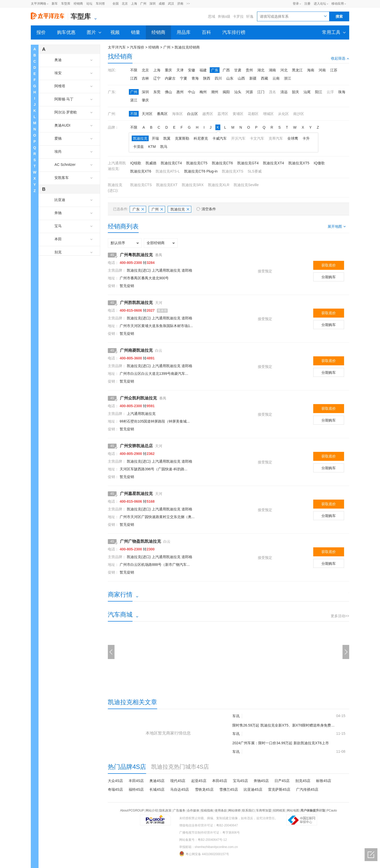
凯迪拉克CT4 (171, 163)
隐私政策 (165, 810)
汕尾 (307, 92)
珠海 (342, 92)
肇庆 (145, 100)
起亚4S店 (199, 781)
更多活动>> (340, 616)
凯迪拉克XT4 (273, 163)
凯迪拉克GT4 (248, 163)
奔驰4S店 (261, 781)
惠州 (180, 92)
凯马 (164, 147)
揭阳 (226, 92)
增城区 (268, 114)
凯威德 (151, 163)
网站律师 (234, 810)
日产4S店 (282, 781)
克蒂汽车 (276, 138)
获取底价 (329, 265)
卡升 (306, 138)
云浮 (330, 92)
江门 (261, 92)
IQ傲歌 (319, 163)
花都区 (253, 114)
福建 (203, 70)
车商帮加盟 (264, 810)
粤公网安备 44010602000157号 (204, 854)
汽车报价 (137, 47)
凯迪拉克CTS (141, 185)
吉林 (145, 78)
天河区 (147, 114)
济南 (180, 4)
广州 (143, 4)
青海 (195, 78)
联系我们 (248, 810)
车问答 (100, 4)
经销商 (78, 4)
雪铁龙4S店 (204, 789)
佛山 (168, 92)
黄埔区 (238, 114)
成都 (162, 4)
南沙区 (299, 114)
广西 (226, 70)
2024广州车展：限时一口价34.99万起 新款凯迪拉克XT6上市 (281, 743)
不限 (134, 70)
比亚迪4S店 (253, 789)
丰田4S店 (136, 781)
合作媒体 (193, 810)
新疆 (253, 78)
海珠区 (177, 114)
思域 (212, 16)
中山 (192, 92)
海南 (311, 70)
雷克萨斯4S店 (279, 789)
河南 (322, 70)
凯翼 (167, 138)
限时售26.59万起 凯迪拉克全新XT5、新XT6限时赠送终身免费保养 (284, 725)
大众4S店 (115, 781)
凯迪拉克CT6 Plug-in (201, 171)
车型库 (66, 4)
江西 (134, 78)
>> (188, 4)
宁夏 (184, 78)
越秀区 (208, 114)
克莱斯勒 (182, 138)
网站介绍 (152, 810)
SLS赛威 (254, 171)
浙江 (288, 78)
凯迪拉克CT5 (197, 163)
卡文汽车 (257, 138)
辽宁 (157, 78)
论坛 (89, 4)
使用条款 (221, 810)
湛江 (134, 100)
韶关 (296, 92)
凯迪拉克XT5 (299, 163)
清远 (284, 92)
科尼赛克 (201, 138)
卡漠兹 (138, 147)
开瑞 (155, 138)
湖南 (272, 70)
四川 (218, 78)
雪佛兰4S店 (229, 789)
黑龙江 (297, 70)
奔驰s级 (224, 16)
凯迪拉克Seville (246, 185)
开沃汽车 (238, 138)
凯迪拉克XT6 (141, 171)
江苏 (334, 70)
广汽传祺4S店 (307, 789)
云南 (276, 78)
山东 (230, 78)
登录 (296, 4)
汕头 (238, 92)
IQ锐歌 (136, 163)
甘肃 (238, 70)
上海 (134, 4)
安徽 (192, 70)
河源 (249, 92)
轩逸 (250, 16)
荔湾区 (223, 114)
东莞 (157, 92)
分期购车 (329, 277)
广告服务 (179, 810)
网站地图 (293, 810)
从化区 (283, 114)
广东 (215, 70)
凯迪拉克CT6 (222, 163)
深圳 (153, 4)
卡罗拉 (238, 16)
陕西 (207, 78)
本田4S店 (220, 781)
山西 (241, 78)
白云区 (193, 114)
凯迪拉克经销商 (187, 47)
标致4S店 (324, 781)
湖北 (261, 70)
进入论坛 (320, 4)
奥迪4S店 (157, 781)
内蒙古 (170, 78)
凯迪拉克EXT (167, 185)
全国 (116, 4)
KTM (152, 147)
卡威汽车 (220, 138)
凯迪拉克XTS (232, 171)
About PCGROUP (132, 810)
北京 (125, 4)
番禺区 (162, 114)
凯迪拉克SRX (193, 185)
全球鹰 (293, 138)
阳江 (319, 92)
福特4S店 (136, 789)
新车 (55, 4)
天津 (180, 70)
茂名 (272, 92)
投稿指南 (207, 810)
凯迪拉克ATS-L (168, 171)
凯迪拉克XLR (219, 185)
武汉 (171, 4)
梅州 (203, 92)
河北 (284, 70)
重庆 (168, 70)
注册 (307, 4)
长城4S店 (157, 789)
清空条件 (209, 209)
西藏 (264, 78)
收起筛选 (340, 58)
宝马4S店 (240, 781)
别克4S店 (303, 781)
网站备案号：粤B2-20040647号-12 (203, 840)
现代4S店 (178, 781)
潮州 (215, 92)
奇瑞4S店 (115, 789)
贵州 (249, 70)
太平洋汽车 (117, 47)
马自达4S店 (180, 789)
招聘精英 (279, 810)
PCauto (332, 810)
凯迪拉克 (140, 138)
